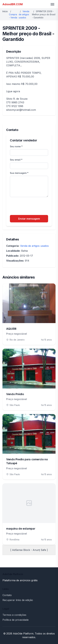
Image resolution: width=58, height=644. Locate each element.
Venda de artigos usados (24, 14)
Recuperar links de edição (18, 600)
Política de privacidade (16, 620)
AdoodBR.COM (13, 4)
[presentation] (33, 206)
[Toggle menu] (52, 4)
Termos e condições (14, 615)
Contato (7, 595)
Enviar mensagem (29, 219)
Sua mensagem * (19, 173)
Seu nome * (16, 146)
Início (5, 11)
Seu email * (16, 160)
